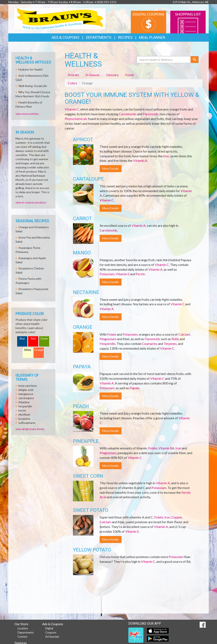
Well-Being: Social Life (33, 86)
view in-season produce (31, 202)
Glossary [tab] (112, 75)
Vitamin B (165, 448)
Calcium (184, 334)
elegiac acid (26, 390)
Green (44, 339)
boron (22, 410)
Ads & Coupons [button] (66, 37)
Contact (22, 637)
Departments (26, 632)
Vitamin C (72, 109)
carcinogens (26, 398)
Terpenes (170, 344)
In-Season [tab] (92, 75)
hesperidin (25, 406)
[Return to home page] (60, 18)
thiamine (24, 402)
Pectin (140, 274)
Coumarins (150, 344)
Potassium (107, 274)
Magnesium (108, 339)
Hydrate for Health (30, 69)
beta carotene (28, 386)
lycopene (24, 419)
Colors (73, 83)
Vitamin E (123, 274)
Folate (112, 334)
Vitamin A (140, 160)
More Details (111, 169)
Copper (177, 517)
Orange (39, 350)
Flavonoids (151, 114)
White (28, 350)
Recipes (125, 37)
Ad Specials (52, 637)
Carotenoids (128, 114)
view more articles (27, 114)
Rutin (175, 339)
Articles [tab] (73, 75)
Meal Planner (152, 37)
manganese (26, 394)
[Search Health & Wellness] (164, 60)
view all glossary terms (30, 429)
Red (33, 339)
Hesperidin (107, 344)
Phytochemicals (76, 119)
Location (23, 628)
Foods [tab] (130, 75)
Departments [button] (99, 37)
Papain (134, 388)
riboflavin (24, 414)
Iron (166, 156)
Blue (22, 339)
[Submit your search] (195, 60)
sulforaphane (27, 423)
